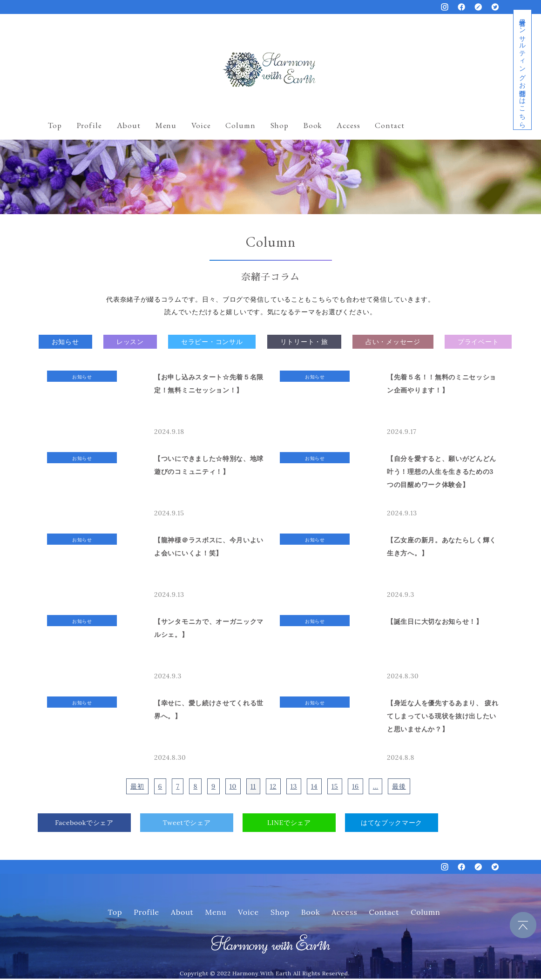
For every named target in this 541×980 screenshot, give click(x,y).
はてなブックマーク (392, 823)
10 (233, 786)
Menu (166, 125)
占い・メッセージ (393, 342)
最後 (399, 786)
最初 (137, 786)
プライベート (478, 342)
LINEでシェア (289, 823)
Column (240, 125)
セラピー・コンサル (212, 342)
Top (55, 125)
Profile (89, 125)
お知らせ (65, 342)
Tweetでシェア (187, 823)
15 (335, 786)
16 (355, 786)
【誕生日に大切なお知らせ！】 (435, 622)
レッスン (130, 342)
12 (273, 786)
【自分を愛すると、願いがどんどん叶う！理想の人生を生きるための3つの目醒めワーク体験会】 (442, 472)
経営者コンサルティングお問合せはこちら (522, 70)
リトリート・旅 (304, 342)
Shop (280, 125)
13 (294, 786)
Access (348, 125)
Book (313, 125)
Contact (389, 125)
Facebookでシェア (84, 823)
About (129, 125)
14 (314, 786)
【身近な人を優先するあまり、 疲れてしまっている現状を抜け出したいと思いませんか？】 (443, 716)
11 (253, 786)
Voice (201, 125)
